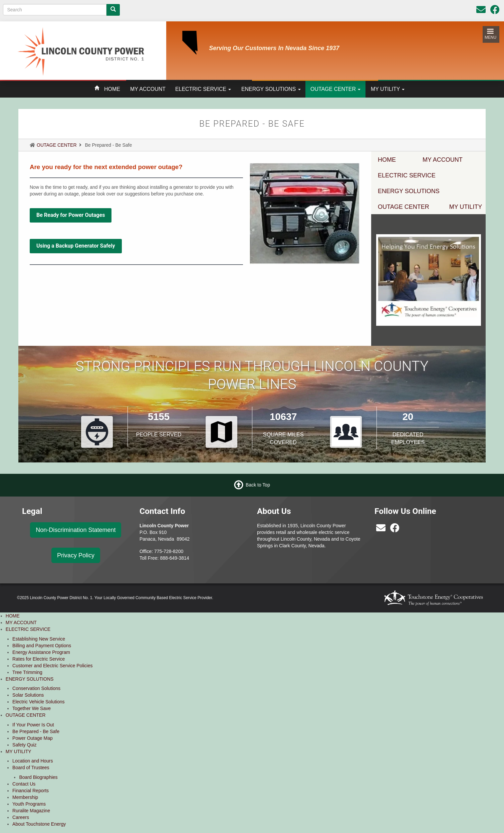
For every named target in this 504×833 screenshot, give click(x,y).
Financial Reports (31, 791)
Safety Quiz (24, 745)
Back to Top (258, 485)
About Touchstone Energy (39, 824)
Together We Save (32, 708)
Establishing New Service (39, 639)
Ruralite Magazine (31, 811)
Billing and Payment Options (42, 646)
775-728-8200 (169, 551)
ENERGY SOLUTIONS (271, 89)
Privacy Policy (76, 555)
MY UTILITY (388, 89)
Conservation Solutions (36, 688)
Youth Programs (29, 804)
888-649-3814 (174, 558)
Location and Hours (33, 761)
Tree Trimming (27, 672)
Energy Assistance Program (41, 652)
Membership (25, 797)
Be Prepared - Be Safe (36, 731)
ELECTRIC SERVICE (203, 89)
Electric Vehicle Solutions (38, 702)
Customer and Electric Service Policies (52, 666)
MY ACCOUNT (148, 89)
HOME (112, 89)
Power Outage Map (33, 738)
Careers (21, 817)
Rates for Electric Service (39, 659)
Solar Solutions (28, 695)
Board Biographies (38, 777)
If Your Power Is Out (33, 725)
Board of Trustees (31, 768)
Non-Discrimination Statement (76, 530)
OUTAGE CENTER (335, 89)
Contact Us (24, 784)
